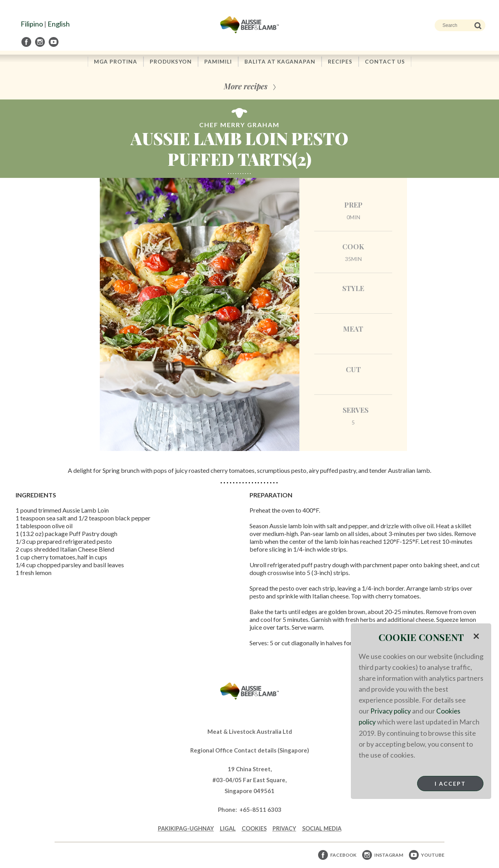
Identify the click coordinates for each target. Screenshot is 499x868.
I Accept (450, 783)
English (59, 24)
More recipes (246, 87)
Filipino (32, 24)
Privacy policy (391, 711)
